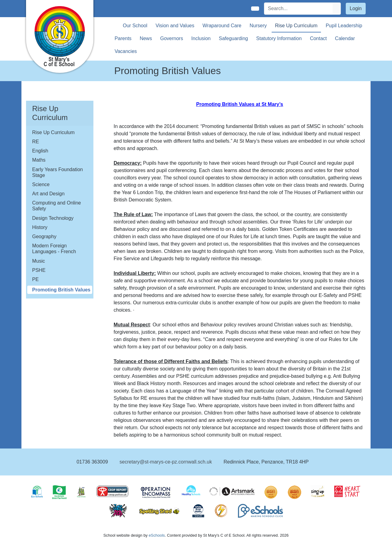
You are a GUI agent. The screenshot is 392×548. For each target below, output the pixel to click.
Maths (39, 160)
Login (356, 8)
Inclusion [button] (201, 38)
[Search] (299, 9)
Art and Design (48, 194)
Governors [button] (172, 38)
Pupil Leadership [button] (344, 26)
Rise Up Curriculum (53, 132)
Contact (318, 38)
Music (39, 261)
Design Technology (53, 218)
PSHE (39, 270)
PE (35, 279)
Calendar (345, 38)
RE (36, 142)
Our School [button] (135, 26)
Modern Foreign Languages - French (54, 249)
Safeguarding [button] (234, 38)
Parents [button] (123, 38)
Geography (44, 236)
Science (41, 184)
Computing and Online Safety (57, 206)
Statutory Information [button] (279, 38)
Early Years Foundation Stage (57, 172)
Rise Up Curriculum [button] (296, 26)
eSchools (157, 535)
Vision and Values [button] (175, 26)
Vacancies (126, 51)
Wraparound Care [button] (222, 26)
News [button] (146, 38)
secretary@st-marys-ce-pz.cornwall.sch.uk (166, 462)
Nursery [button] (258, 26)
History (40, 227)
